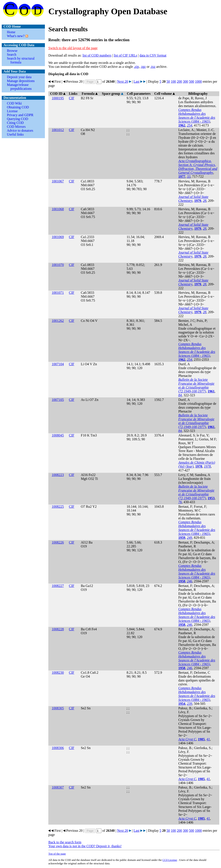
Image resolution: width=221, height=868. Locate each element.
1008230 (58, 673)
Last (137, 81)
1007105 (58, 400)
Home (11, 32)
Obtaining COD (18, 107)
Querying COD (17, 119)
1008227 (58, 586)
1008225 (58, 507)
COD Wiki (14, 103)
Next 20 (122, 81)
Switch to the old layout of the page (73, 48)
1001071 (58, 293)
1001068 (58, 209)
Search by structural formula (21, 60)
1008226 (58, 542)
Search (12, 55)
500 (191, 81)
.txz (153, 67)
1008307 (58, 787)
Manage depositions (21, 81)
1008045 (58, 435)
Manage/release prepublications (19, 87)
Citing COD (15, 123)
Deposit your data (19, 77)
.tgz (143, 67)
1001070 (58, 265)
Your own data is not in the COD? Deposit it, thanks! (85, 846)
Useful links (15, 134)
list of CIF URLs (125, 55)
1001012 (58, 130)
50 (168, 81)
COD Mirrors (16, 127)
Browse (12, 51)
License (12, 111)
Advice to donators (20, 130)
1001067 (58, 181)
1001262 (58, 321)
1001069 (58, 237)
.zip (136, 67)
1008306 (58, 748)
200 (179, 81)
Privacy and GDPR (20, 115)
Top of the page (57, 854)
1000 (198, 81)
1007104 (58, 364)
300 (185, 81)
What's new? (16, 36)
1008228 (58, 629)
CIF (72, 98)
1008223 (58, 475)
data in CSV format (153, 55)
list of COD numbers (97, 55)
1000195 (58, 98)
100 (173, 81)
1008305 (58, 708)
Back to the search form (65, 842)
